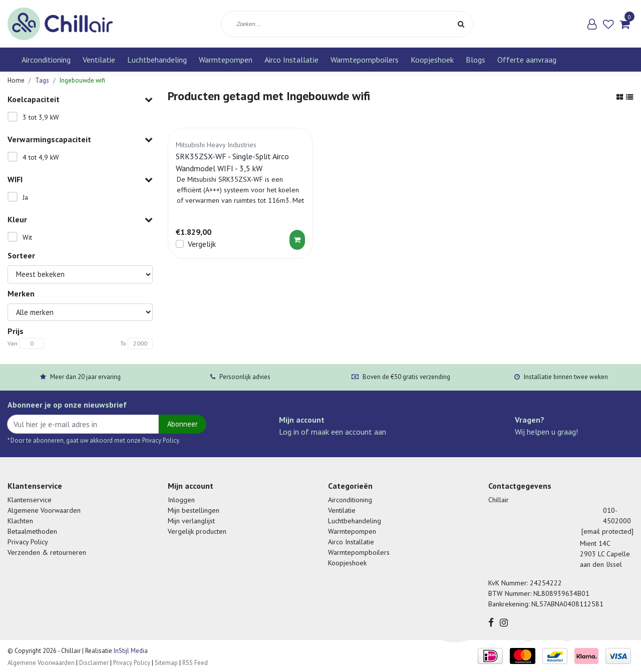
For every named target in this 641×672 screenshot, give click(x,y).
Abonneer (183, 424)
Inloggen (181, 500)
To (123, 343)
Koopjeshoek (432, 60)
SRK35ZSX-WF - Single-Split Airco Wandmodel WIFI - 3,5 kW (232, 162)
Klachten (20, 521)
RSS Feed (195, 663)
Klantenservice (30, 500)
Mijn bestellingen (194, 510)
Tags (42, 80)
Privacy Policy (28, 542)
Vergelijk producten (197, 531)
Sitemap (166, 663)
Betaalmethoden (32, 531)
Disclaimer (94, 663)
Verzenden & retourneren (47, 552)
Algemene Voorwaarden (44, 510)
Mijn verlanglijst (191, 521)
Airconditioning (46, 60)
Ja (25, 197)
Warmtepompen (226, 60)
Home (16, 80)
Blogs (475, 60)
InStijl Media (130, 651)
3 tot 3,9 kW (41, 117)
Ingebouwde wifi (82, 80)
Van (13, 343)
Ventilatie (99, 60)
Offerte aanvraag (527, 60)
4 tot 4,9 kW (41, 157)
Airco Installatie (291, 60)
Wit (27, 237)
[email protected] (607, 531)
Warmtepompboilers (365, 60)
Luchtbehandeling (157, 60)
